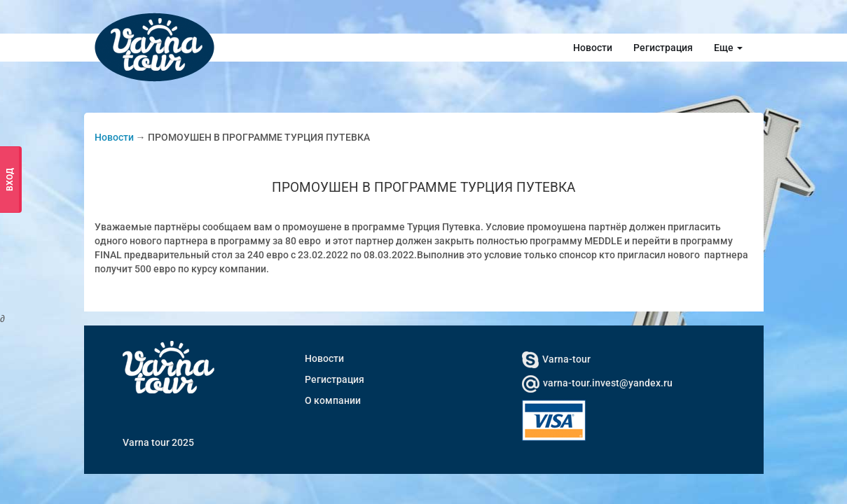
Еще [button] (728, 48)
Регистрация (663, 48)
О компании (333, 400)
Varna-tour (556, 359)
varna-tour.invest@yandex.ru (597, 383)
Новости (593, 48)
